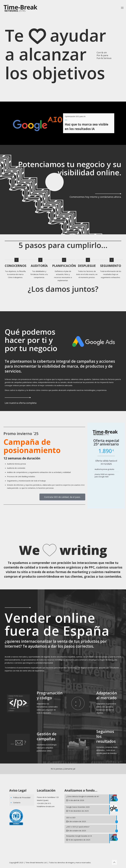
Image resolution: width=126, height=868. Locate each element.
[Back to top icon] (114, 862)
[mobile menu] (122, 8)
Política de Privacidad (22, 797)
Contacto (17, 802)
